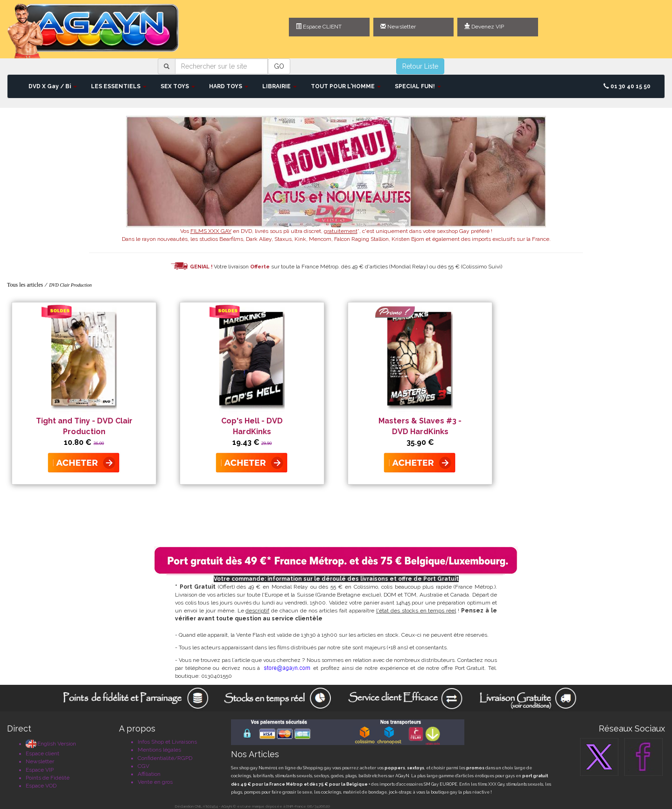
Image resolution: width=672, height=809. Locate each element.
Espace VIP (40, 770)
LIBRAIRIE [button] (280, 86)
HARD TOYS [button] (229, 86)
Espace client (42, 753)
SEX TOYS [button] (178, 86)
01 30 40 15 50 (627, 86)
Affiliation (149, 774)
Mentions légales (159, 750)
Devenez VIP (484, 27)
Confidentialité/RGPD (165, 758)
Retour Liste (420, 66)
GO (279, 66)
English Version (51, 744)
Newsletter (398, 27)
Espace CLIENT (319, 27)
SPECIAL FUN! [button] (418, 86)
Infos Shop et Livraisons (167, 742)
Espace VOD (41, 786)
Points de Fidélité (48, 778)
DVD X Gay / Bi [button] (53, 86)
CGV (143, 766)
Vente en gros (155, 782)
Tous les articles (25, 285)
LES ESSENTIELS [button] (119, 86)
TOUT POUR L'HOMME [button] (346, 86)
